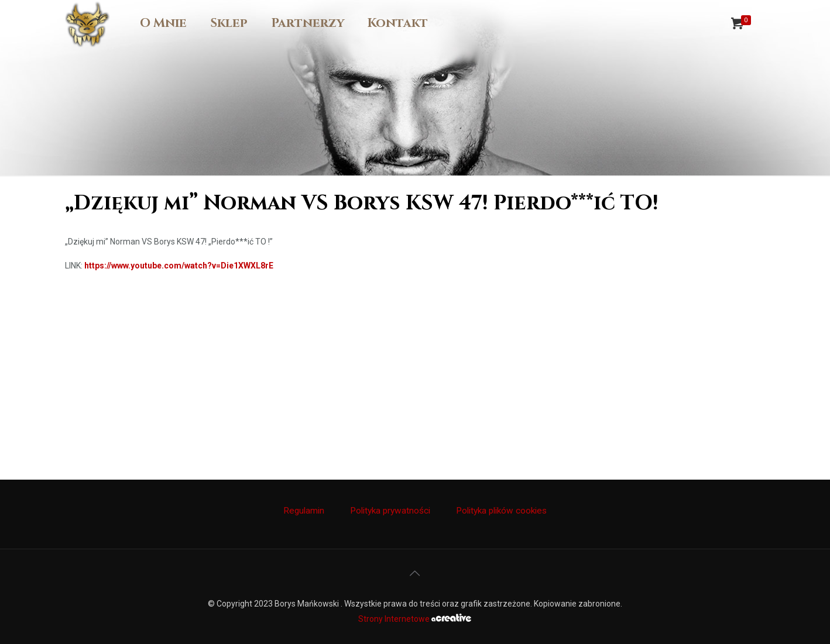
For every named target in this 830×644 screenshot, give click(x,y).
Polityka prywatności (390, 511)
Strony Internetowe (415, 619)
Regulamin (304, 511)
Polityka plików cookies (501, 511)
